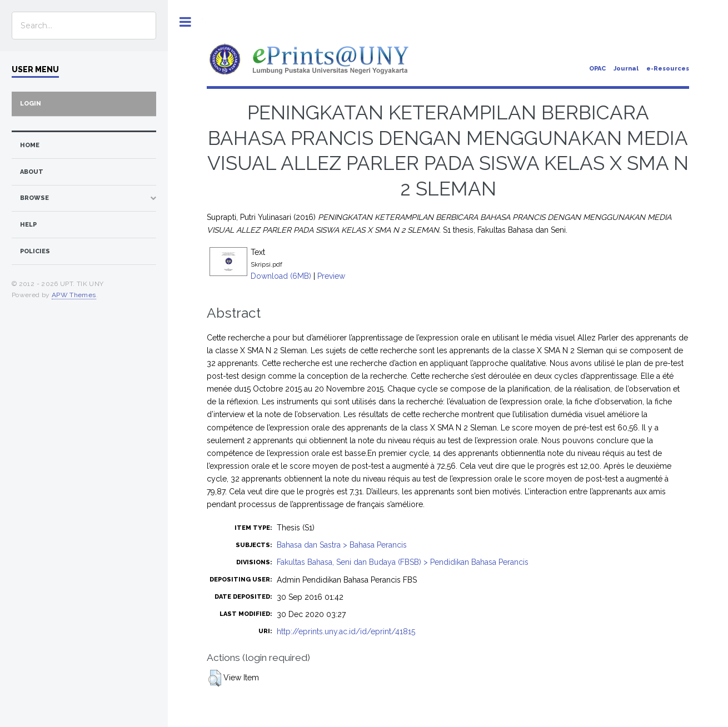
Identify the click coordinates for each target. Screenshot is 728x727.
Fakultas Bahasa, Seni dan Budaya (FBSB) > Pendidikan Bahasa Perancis (403, 562)
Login (31, 104)
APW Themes (74, 295)
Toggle (185, 22)
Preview (331, 276)
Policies (35, 251)
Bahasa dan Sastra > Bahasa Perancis (342, 545)
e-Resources (668, 69)
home (30, 145)
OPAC (597, 69)
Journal (626, 69)
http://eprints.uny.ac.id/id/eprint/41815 (346, 631)
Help (28, 225)
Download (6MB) (281, 276)
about (32, 172)
